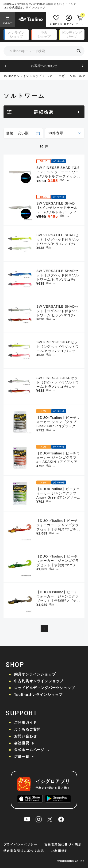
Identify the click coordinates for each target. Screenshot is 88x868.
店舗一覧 (22, 757)
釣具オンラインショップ (35, 674)
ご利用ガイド (25, 723)
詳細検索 (44, 112)
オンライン (16, 35)
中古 (44, 35)
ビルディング (72, 35)
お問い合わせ (25, 736)
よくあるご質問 (27, 729)
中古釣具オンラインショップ (39, 681)
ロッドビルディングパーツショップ (44, 688)
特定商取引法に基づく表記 (24, 851)
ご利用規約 (60, 851)
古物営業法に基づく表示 (63, 845)
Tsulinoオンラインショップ (23, 76)
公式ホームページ (29, 750)
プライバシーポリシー (20, 845)
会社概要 (22, 743)
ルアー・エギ (56, 76)
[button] (5, 66)
